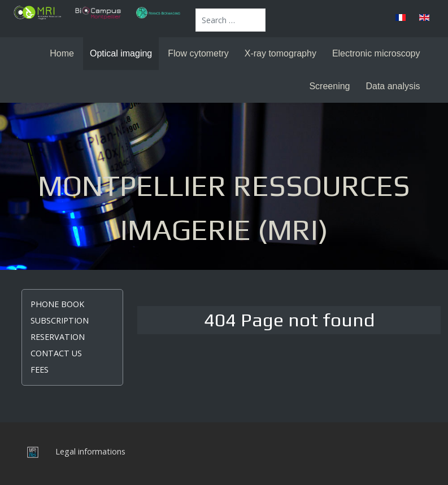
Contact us (56, 353)
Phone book (57, 304)
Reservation (58, 337)
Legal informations (90, 451)
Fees (40, 370)
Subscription (60, 320)
